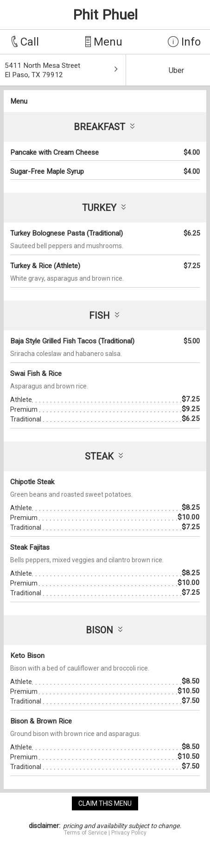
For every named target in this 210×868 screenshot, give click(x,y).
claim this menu (105, 803)
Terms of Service (86, 833)
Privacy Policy (129, 833)
